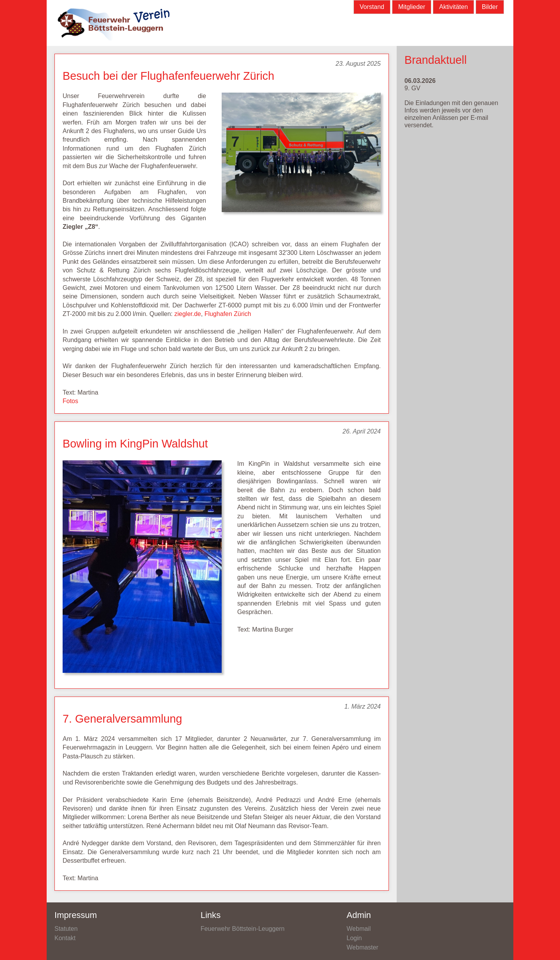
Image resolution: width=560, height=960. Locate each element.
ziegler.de (188, 314)
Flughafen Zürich (228, 314)
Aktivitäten (453, 7)
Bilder (490, 7)
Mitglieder (412, 7)
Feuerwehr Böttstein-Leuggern (243, 929)
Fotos (70, 401)
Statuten (66, 929)
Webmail (359, 929)
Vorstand (372, 7)
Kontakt (65, 938)
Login (354, 938)
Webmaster (362, 947)
